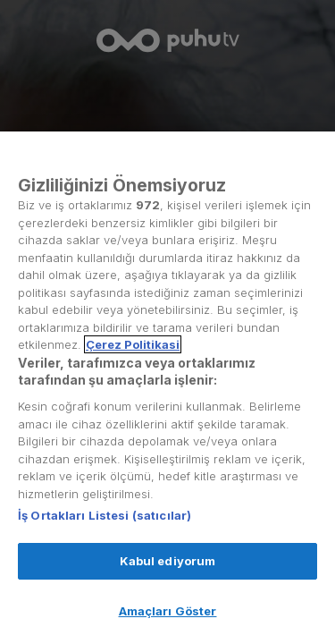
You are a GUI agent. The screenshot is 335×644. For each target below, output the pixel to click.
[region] (167, 388)
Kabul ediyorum (168, 561)
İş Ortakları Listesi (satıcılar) (105, 515)
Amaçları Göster (168, 611)
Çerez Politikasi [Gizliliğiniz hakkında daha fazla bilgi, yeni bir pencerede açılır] (133, 344)
